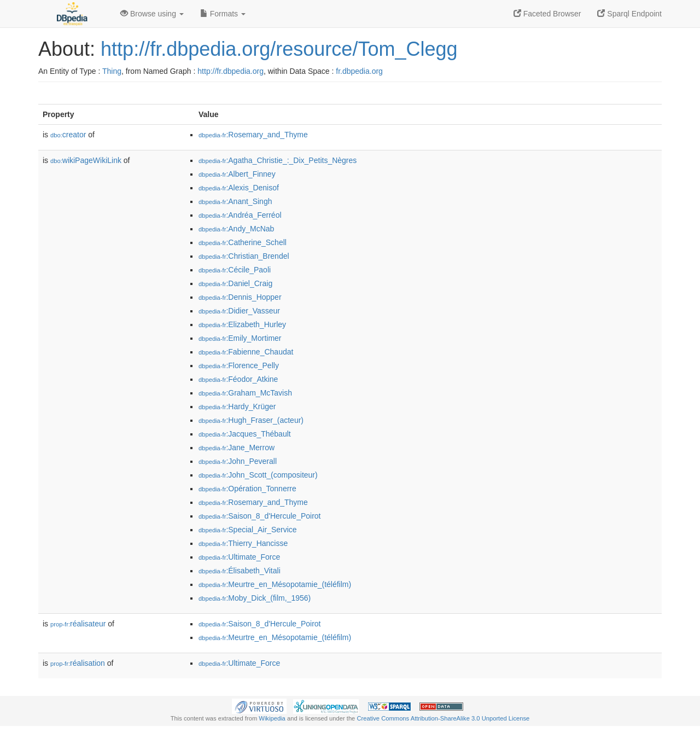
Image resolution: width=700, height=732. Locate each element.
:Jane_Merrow (237, 448)
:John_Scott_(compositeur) (258, 475)
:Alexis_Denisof (239, 188)
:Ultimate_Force (239, 557)
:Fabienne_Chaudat (246, 352)
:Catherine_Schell (243, 242)
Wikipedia (272, 718)
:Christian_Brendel (244, 256)
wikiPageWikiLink (86, 160)
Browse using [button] (152, 14)
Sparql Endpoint (629, 14)
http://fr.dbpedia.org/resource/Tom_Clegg (279, 49)
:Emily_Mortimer (240, 338)
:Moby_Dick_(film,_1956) (255, 598)
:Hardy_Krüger (237, 406)
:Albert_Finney (237, 174)
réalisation (78, 663)
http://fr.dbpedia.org (231, 71)
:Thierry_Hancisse (243, 543)
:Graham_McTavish (245, 393)
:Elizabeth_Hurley (242, 324)
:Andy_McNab (236, 229)
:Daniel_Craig (235, 283)
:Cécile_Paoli (235, 270)
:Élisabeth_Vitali (240, 571)
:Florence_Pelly (239, 365)
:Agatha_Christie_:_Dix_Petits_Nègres (278, 160)
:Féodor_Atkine (238, 379)
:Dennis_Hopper (240, 297)
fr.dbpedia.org (359, 71)
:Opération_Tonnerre (247, 489)
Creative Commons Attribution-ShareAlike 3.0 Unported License (443, 718)
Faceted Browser (547, 14)
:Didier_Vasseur (239, 311)
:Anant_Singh (235, 201)
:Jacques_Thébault (245, 434)
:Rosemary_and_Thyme (253, 135)
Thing (112, 71)
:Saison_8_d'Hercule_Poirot (260, 516)
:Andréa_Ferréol (240, 215)
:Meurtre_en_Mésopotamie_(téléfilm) (275, 584)
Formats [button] (223, 14)
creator (68, 135)
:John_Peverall (238, 461)
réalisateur (78, 624)
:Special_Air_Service (248, 530)
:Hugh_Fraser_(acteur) (251, 420)
